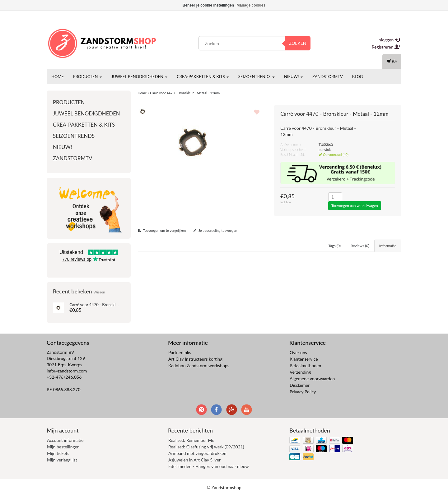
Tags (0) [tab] (335, 246)
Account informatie (65, 440)
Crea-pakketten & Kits (203, 77)
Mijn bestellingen (63, 447)
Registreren (386, 47)
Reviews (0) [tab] (360, 246)
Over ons (298, 352)
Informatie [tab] (388, 246)
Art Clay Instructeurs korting (195, 359)
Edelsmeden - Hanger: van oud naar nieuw (208, 466)
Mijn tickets (58, 453)
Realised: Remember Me (191, 440)
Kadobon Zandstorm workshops (199, 365)
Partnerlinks (180, 352)
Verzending (300, 372)
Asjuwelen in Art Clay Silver (194, 460)
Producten (88, 77)
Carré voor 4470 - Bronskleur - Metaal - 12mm (111, 305)
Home (58, 77)
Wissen (99, 292)
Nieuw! (294, 77)
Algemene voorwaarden (312, 379)
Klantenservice (304, 359)
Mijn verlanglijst (62, 460)
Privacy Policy (303, 392)
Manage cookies (251, 5)
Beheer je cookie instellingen (208, 5)
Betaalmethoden (305, 365)
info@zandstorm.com (67, 371)
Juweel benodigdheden (139, 77)
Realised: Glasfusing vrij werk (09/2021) (206, 447)
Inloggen (388, 40)
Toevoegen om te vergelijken (162, 230)
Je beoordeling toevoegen (215, 230)
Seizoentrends (257, 77)
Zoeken (298, 43)
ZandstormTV (328, 77)
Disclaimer (300, 385)
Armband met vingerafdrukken (197, 453)
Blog (358, 77)
